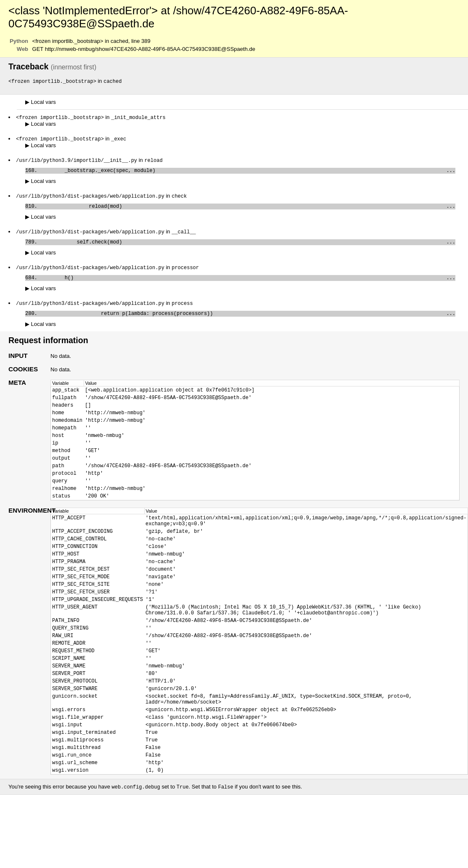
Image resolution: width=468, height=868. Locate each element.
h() (248, 285)
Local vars (41, 102)
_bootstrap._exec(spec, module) (248, 173)
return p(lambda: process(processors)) (248, 323)
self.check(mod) (248, 248)
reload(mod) (248, 210)
